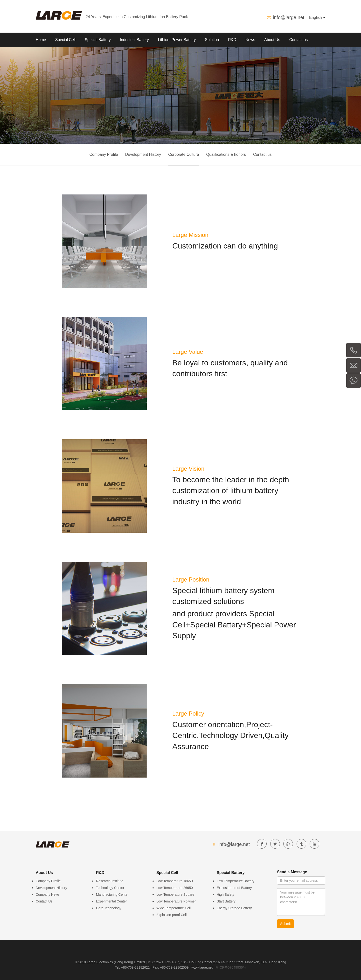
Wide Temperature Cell (174, 908)
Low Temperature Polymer (176, 901)
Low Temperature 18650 (175, 881)
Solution (212, 40)
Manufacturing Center (112, 895)
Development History (143, 154)
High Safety (225, 895)
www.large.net (202, 967)
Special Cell (65, 40)
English (317, 18)
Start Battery (226, 901)
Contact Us (44, 901)
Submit (285, 924)
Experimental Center (111, 901)
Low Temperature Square (175, 895)
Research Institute (110, 881)
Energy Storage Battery (234, 908)
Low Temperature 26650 (175, 888)
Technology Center (110, 888)
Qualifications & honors (226, 154)
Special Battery (98, 40)
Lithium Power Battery (177, 40)
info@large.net (289, 17)
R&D (232, 40)
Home (41, 40)
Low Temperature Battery (236, 881)
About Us (272, 40)
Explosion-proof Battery (234, 888)
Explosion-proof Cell (171, 915)
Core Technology (109, 908)
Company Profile (104, 154)
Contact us (299, 40)
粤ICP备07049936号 (231, 967)
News (250, 40)
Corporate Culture (184, 154)
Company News (48, 895)
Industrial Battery (134, 40)
